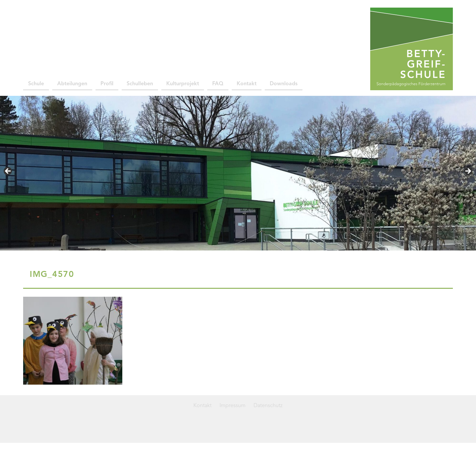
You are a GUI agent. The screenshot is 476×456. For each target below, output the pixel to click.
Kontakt (247, 84)
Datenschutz (268, 406)
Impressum (233, 406)
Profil (107, 84)
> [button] (468, 171)
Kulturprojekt (183, 84)
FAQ (218, 84)
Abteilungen (72, 84)
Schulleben (140, 84)
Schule (36, 84)
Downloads (284, 84)
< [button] (8, 171)
